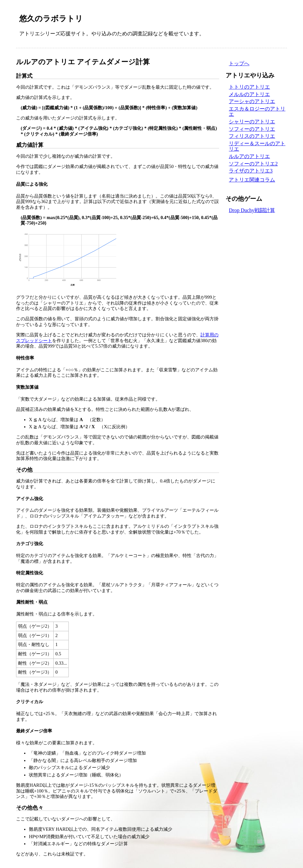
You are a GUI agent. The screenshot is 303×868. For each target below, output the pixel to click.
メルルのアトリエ (249, 94)
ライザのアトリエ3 (251, 171)
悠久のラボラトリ (51, 19)
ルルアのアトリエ (249, 156)
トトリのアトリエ (249, 87)
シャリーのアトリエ (252, 122)
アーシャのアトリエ (252, 101)
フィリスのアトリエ (252, 136)
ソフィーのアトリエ (252, 129)
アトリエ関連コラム (252, 180)
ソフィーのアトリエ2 (253, 164)
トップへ (239, 63)
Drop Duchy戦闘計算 (252, 210)
